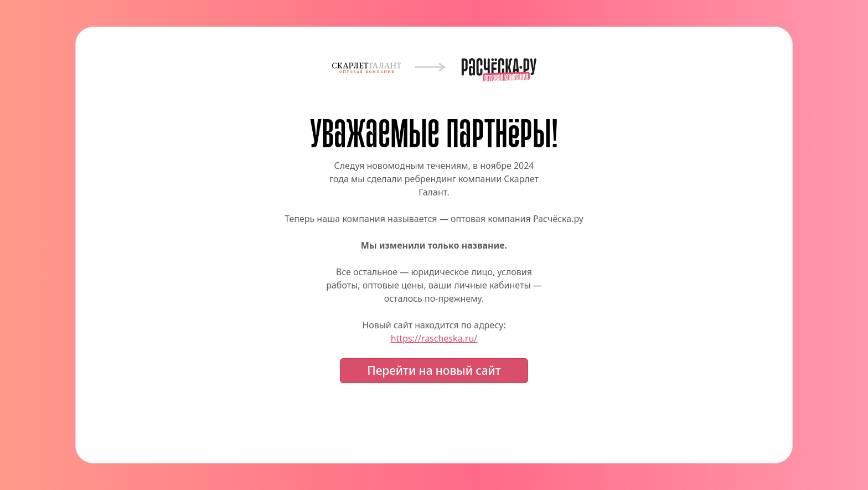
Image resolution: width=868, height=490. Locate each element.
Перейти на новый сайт (434, 370)
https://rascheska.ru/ (434, 338)
